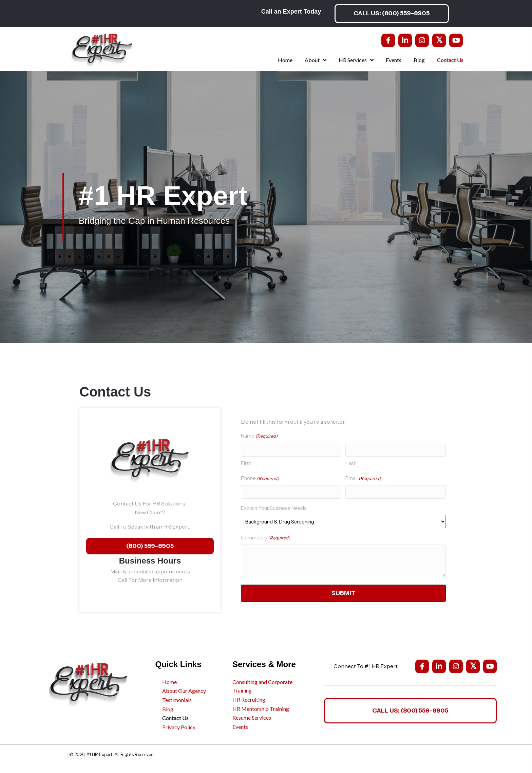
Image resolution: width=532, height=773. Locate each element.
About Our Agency (184, 690)
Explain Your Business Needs (274, 507)
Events (240, 726)
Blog (168, 708)
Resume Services (252, 717)
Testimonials (177, 699)
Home (169, 681)
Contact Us (175, 717)
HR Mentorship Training (261, 708)
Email (363, 478)
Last (351, 463)
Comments (265, 537)
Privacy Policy (179, 726)
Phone (260, 478)
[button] (392, 14)
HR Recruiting (249, 699)
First (246, 463)
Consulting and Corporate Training (262, 685)
